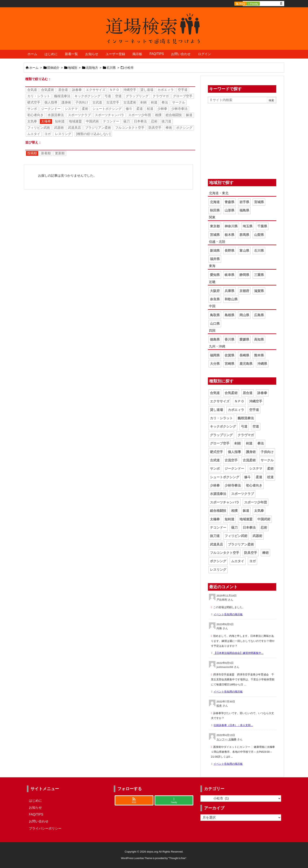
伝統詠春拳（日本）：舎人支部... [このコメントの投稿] (233, 725)
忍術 (154, 121)
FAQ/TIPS (36, 814)
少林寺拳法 (179, 109)
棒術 (169, 128)
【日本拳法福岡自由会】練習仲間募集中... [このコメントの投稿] (239, 653)
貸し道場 (147, 90)
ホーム (34, 68)
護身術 (66, 102)
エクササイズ (96, 90)
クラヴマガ (161, 96)
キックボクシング (87, 96)
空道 (118, 96)
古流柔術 (130, 102)
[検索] (281, 4)
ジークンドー (51, 109)
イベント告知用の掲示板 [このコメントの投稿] (228, 614)
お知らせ (35, 808)
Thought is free (177, 858)
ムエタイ (34, 134)
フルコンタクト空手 (130, 128)
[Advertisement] (242, 140)
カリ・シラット (39, 96)
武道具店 (74, 128)
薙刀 (127, 121)
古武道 (97, 102)
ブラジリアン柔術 (98, 128)
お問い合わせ (39, 821)
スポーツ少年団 (140, 115)
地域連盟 (75, 121)
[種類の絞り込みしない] (93, 134)
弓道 (108, 96)
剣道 (154, 102)
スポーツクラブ (79, 115)
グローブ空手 (183, 96)
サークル (179, 102)
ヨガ (48, 134)
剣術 (144, 102)
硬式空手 (34, 102)
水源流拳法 (56, 115)
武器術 (59, 128)
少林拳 (162, 109)
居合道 (63, 90)
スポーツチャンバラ (109, 115)
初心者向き (35, 115)
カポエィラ (166, 90)
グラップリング (137, 96)
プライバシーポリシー (45, 828)
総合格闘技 (174, 115)
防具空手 (155, 128)
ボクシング (184, 128)
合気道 (32, 90)
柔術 (85, 109)
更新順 (60, 153)
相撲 (158, 115)
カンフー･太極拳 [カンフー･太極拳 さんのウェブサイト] (226, 739)
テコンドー (111, 121)
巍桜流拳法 (62, 96)
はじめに (35, 801)
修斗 (129, 109)
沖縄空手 (130, 90)
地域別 (73, 68)
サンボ (32, 109)
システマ (71, 109)
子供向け (82, 102)
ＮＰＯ (114, 90)
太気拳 (32, 121)
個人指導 (51, 102)
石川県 (111, 68)
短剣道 (60, 121)
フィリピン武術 (39, 128)
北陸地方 (92, 68)
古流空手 (113, 102)
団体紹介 (53, 68)
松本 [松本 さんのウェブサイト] (219, 706)
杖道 (150, 109)
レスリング (63, 134)
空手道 (183, 90)
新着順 (46, 153)
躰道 (189, 115)
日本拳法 (140, 121)
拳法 (165, 102)
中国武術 (92, 121)
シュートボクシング (107, 109)
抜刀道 (166, 121)
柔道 (140, 109)
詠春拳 (77, 90)
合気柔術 (48, 90)
